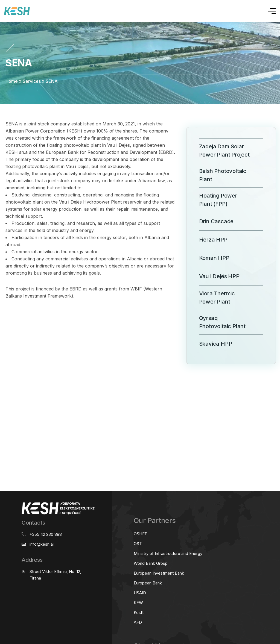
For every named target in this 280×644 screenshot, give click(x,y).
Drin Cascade (210, 221)
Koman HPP (208, 258)
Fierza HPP (207, 239)
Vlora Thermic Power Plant (210, 298)
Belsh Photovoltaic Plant (216, 175)
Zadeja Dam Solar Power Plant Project (218, 151)
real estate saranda (2, 372)
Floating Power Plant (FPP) (212, 200)
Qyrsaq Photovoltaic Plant (216, 322)
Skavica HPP (209, 344)
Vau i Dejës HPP (213, 276)
